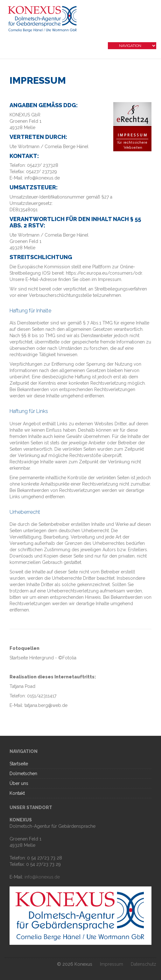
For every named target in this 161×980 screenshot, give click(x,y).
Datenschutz (143, 964)
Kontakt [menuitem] (17, 793)
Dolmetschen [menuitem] (23, 774)
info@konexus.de (42, 877)
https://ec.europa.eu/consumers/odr (104, 273)
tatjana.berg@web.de (46, 705)
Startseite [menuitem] (19, 764)
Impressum (112, 964)
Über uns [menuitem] (19, 783)
